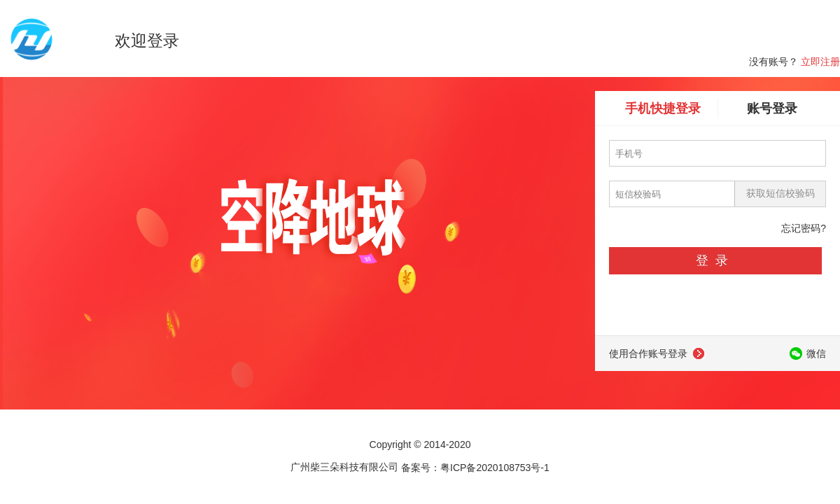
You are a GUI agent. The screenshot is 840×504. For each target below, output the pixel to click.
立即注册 (820, 62)
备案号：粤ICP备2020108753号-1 (475, 467)
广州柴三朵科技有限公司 (344, 467)
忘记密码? (804, 228)
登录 (715, 260)
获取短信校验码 (780, 193)
